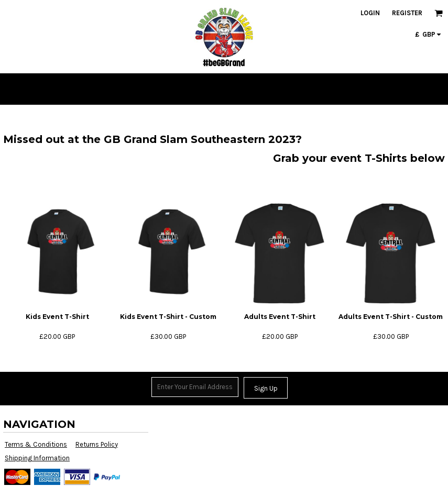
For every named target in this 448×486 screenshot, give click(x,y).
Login (370, 13)
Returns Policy (97, 444)
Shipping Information (37, 458)
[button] (439, 13)
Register (407, 13)
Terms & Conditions (36, 444)
